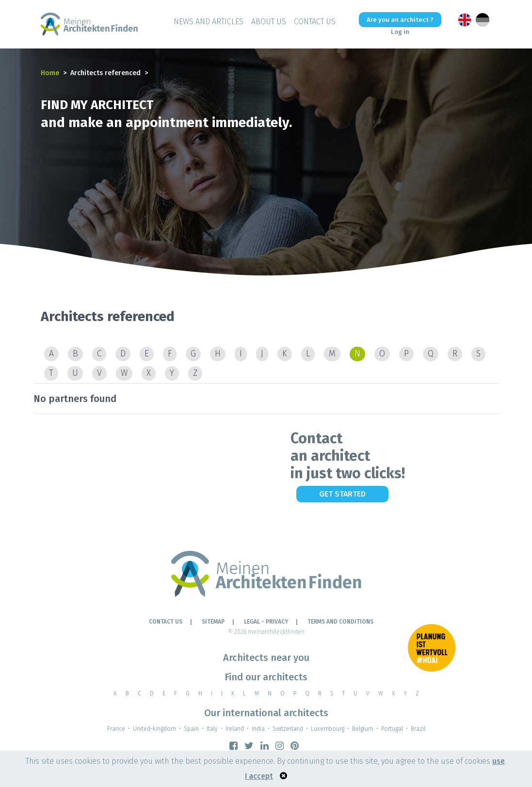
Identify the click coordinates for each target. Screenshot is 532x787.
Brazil (418, 729)
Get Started (342, 494)
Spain (191, 729)
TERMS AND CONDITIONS (340, 622)
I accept (259, 776)
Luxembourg (328, 729)
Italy (212, 729)
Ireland (235, 729)
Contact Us (315, 22)
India (258, 729)
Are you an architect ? (400, 20)
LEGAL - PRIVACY (266, 622)
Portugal (392, 729)
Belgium (363, 729)
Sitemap (213, 622)
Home (50, 73)
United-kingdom (154, 729)
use (499, 761)
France (116, 729)
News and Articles (209, 22)
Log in (400, 32)
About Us (269, 22)
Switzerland (288, 729)
